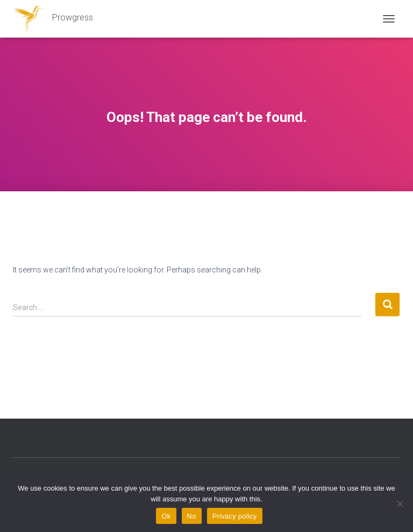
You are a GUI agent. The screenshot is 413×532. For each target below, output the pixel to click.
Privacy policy (235, 516)
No (192, 516)
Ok (166, 516)
